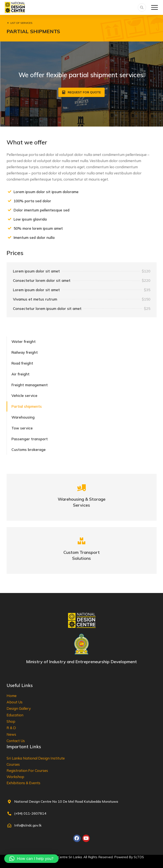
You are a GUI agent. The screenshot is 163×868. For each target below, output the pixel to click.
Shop (11, 721)
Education (15, 715)
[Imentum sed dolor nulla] (10, 237)
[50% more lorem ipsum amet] (10, 228)
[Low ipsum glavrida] (10, 219)
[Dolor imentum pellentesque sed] (10, 210)
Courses (13, 764)
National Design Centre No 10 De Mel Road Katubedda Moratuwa (66, 801)
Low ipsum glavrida (30, 219)
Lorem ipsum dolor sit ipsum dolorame (46, 192)
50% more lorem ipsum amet (38, 228)
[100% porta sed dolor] (10, 201)
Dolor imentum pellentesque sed (41, 210)
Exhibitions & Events (23, 783)
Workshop (15, 777)
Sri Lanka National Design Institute (36, 758)
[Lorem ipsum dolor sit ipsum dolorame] (10, 192)
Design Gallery (19, 708)
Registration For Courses (27, 770)
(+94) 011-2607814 (30, 813)
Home (12, 696)
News (11, 734)
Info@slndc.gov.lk (28, 825)
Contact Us (16, 741)
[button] (31, 859)
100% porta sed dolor (32, 201)
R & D (11, 728)
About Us (15, 702)
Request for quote (81, 92)
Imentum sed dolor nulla (34, 237)
